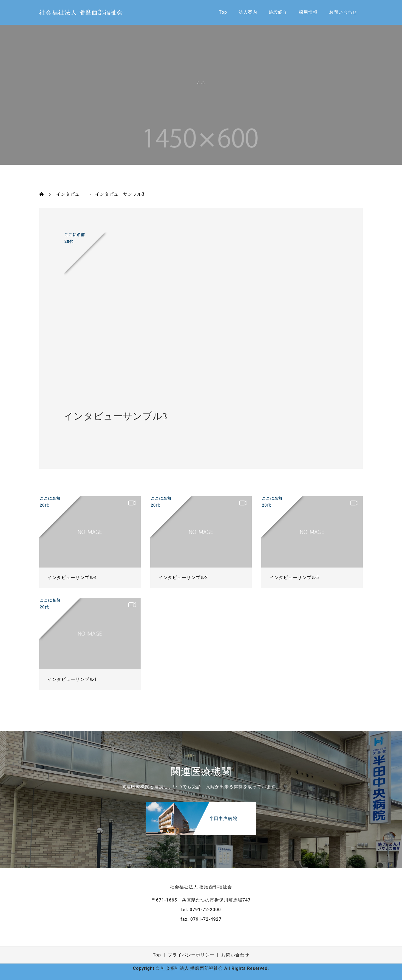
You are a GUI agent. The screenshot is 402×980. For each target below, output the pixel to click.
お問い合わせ (343, 12)
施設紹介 (278, 12)
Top (223, 12)
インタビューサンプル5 (294, 578)
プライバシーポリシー (191, 955)
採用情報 (308, 12)
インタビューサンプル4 (72, 578)
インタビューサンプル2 (183, 578)
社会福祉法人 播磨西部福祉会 (81, 12)
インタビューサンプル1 (72, 679)
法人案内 (248, 12)
